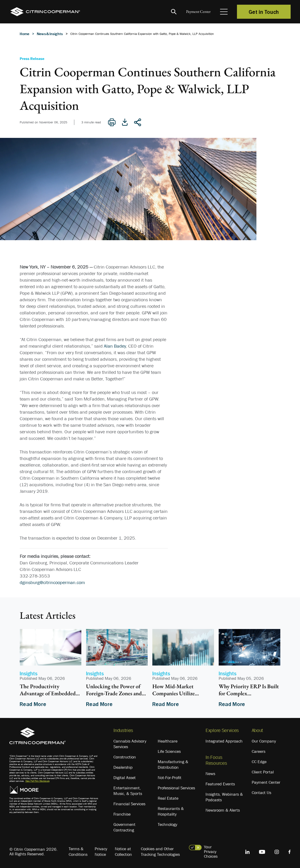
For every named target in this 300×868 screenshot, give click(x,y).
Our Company (264, 741)
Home (24, 34)
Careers (259, 751)
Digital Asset (125, 778)
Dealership (123, 767)
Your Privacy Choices (211, 852)
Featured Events (220, 784)
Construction (125, 757)
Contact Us (261, 793)
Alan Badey (115, 346)
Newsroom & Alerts (223, 810)
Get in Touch (264, 12)
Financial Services (129, 804)
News (210, 774)
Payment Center (194, 12)
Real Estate (168, 798)
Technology (167, 824)
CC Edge (259, 762)
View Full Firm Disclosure (37, 781)
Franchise (122, 814)
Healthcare (168, 741)
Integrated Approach (224, 741)
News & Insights (50, 34)
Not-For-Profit (170, 778)
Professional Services (176, 788)
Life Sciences (169, 751)
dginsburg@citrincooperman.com (52, 582)
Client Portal (263, 772)
